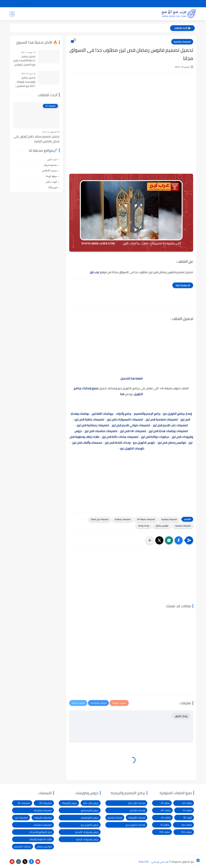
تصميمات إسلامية (182, 42)
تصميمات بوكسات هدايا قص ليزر (168, 431)
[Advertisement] (131, 103)
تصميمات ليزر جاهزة (100, 519)
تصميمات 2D (127, 14)
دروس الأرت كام (91, 803)
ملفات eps (187, 825)
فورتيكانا (53, 187)
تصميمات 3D (148, 14)
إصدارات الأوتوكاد (137, 818)
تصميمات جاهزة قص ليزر (89, 419)
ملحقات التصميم (23, 847)
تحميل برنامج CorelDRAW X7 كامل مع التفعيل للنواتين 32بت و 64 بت (24, 61)
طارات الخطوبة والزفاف (40, 839)
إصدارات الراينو (115, 818)
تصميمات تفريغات (43, 818)
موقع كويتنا (51, 176)
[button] (179, 540)
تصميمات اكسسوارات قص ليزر (125, 419)
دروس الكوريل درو (90, 825)
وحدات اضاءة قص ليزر (117, 443)
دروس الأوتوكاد (69, 803)
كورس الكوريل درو (144, 443)
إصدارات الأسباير (137, 810)
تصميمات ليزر (105, 14)
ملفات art (166, 818)
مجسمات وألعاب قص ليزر (87, 443)
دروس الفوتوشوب (89, 818)
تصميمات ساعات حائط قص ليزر (120, 437)
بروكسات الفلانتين (102, 414)
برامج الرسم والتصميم (147, 414)
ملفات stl (187, 810)
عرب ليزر (52, 159)
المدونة (30, 14)
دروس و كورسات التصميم (55, 14)
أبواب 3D (187, 818)
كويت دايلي (51, 182)
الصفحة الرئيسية (187, 4)
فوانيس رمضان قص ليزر (172, 443)
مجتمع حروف (50, 165)
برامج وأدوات (84, 14)
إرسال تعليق (181, 716)
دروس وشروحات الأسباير (87, 832)
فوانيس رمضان (162, 526)
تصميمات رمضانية (123, 519)
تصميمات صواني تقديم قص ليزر (131, 425)
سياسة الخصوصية (151, 4)
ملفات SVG (186, 832)
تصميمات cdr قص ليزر (133, 431)
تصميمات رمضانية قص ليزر (93, 425)
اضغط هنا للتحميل (131, 378)
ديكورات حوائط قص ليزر (155, 437)
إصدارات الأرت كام (137, 803)
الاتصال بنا (96, 4)
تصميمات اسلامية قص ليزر (162, 419)
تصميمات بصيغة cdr (146, 519)
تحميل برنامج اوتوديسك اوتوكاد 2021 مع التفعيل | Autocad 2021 (26, 82)
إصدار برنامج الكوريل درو (177, 414)
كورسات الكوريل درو (132, 448)
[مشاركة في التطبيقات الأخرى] (150, 540)
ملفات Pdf (165, 832)
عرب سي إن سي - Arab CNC (154, 862)
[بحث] (12, 14)
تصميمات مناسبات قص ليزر (101, 431)
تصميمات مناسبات (183, 526)
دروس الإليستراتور (90, 810)
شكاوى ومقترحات (129, 4)
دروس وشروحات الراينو (87, 839)
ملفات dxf (166, 810)
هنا (122, 394)
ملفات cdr (187, 803)
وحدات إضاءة (144, 526)
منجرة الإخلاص (50, 171)
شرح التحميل (169, 4)
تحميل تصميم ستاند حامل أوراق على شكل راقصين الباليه (37, 139)
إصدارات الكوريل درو (135, 825)
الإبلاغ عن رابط (111, 4)
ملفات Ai (165, 825)
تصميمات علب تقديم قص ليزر (170, 425)
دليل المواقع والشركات (40, 832)
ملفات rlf (165, 803)
